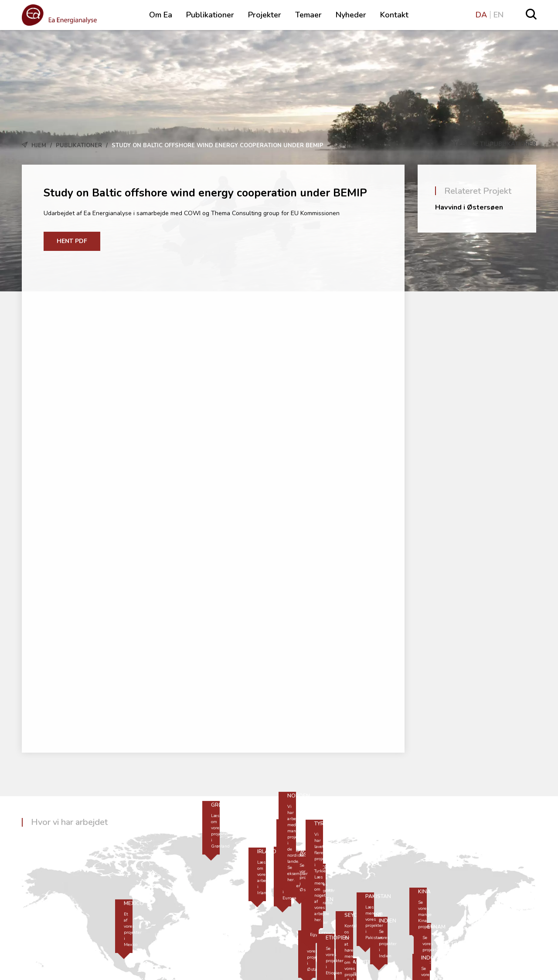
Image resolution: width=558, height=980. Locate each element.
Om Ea (161, 15)
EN (498, 15)
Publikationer (210, 15)
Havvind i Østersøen (469, 207)
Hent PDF (72, 241)
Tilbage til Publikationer (490, 144)
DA (481, 15)
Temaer (308, 15)
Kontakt (394, 15)
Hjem (39, 145)
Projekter (265, 15)
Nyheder (351, 15)
